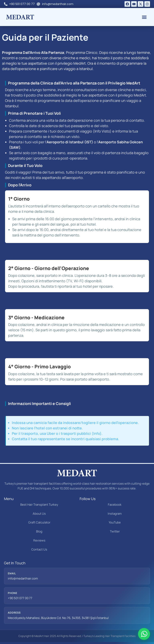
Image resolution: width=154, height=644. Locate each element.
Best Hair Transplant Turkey (39, 505)
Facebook (115, 505)
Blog (39, 531)
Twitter (115, 531)
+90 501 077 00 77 (20, 598)
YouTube (115, 522)
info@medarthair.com (23, 578)
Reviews (39, 540)
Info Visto (102, 131)
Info (97, 433)
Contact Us (39, 549)
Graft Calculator (39, 522)
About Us (39, 514)
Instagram (115, 514)
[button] (144, 17)
